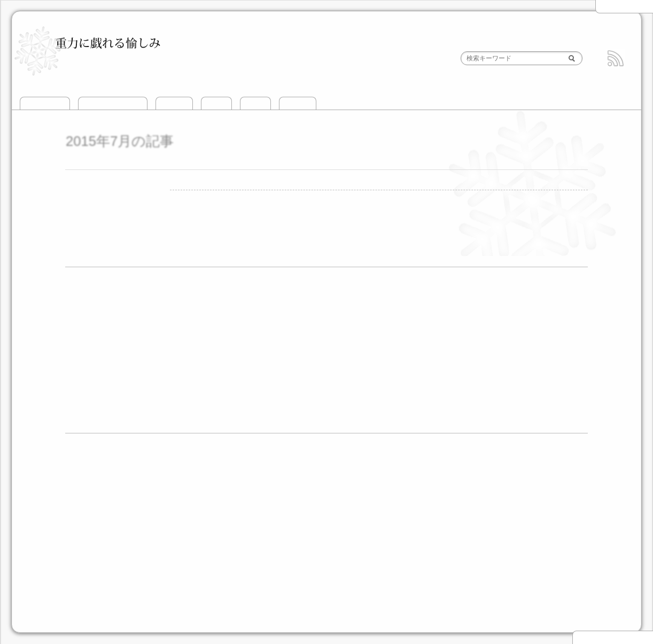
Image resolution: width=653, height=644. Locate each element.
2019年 (88, 324)
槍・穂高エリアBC (214, 494)
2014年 (88, 366)
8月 (145, 324)
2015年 (615, 6)
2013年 (88, 381)
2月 (123, 353)
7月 (123, 324)
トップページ (45, 104)
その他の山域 (340, 540)
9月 (145, 367)
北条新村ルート (294, 196)
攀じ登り (174, 104)
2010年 (88, 424)
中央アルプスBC (469, 494)
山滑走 (216, 104)
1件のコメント (347, 196)
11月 (300, 381)
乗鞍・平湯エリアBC (294, 494)
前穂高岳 (252, 196)
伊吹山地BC (173, 508)
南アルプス (281, 540)
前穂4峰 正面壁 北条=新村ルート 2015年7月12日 (263, 162)
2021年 (88, 295)
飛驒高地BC (531, 494)
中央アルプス (226, 540)
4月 (167, 353)
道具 (82, 595)
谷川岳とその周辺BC (244, 480)
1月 (123, 296)
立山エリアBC (437, 480)
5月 (211, 381)
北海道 (128, 540)
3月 (145, 353)
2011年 (88, 409)
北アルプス (172, 540)
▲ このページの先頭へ (613, 638)
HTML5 (383, 622)
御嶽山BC (364, 494)
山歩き (255, 104)
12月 (126, 310)
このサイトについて (113, 104)
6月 (232, 381)
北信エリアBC (375, 480)
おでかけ (298, 104)
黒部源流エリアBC (506, 480)
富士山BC (411, 494)
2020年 (88, 310)
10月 (322, 395)
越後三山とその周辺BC (156, 480)
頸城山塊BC (313, 480)
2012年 (88, 395)
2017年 (88, 338)
